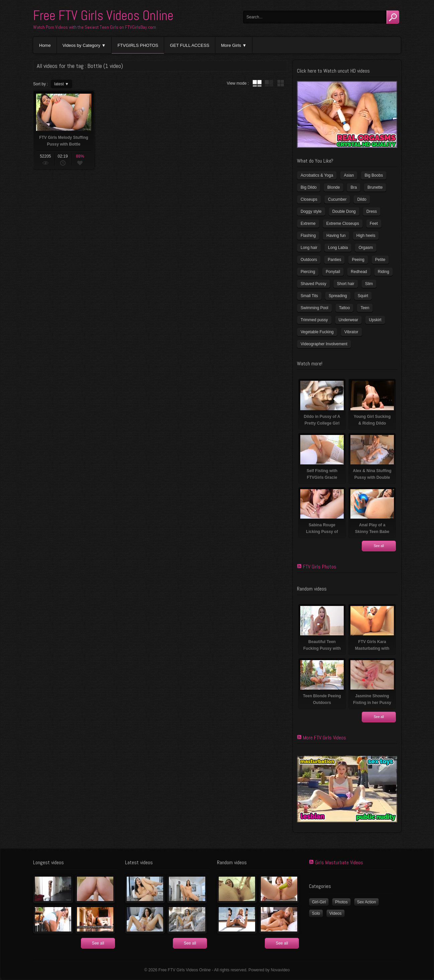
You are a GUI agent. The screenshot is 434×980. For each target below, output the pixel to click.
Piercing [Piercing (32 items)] (308, 272)
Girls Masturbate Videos (339, 862)
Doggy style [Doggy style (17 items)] (311, 211)
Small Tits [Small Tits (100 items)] (309, 296)
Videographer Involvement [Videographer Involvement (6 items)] (324, 344)
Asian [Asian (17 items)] (349, 175)
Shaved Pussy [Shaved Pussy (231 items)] (313, 284)
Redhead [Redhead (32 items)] (359, 272)
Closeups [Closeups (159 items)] (309, 199)
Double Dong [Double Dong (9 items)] (344, 211)
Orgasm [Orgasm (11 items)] (366, 248)
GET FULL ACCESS (190, 45)
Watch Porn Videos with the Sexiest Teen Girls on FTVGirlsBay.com (95, 27)
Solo (316, 913)
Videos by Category (81, 45)
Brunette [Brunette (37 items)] (375, 187)
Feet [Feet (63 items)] (374, 224)
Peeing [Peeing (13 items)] (358, 260)
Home (45, 45)
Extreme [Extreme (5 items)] (308, 224)
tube (257, 83)
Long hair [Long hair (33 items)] (309, 248)
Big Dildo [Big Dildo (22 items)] (309, 187)
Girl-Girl (319, 902)
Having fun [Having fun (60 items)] (336, 236)
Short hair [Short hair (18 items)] (346, 284)
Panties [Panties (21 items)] (334, 260)
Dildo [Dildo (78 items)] (362, 199)
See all (379, 546)
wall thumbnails (281, 83)
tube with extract (269, 83)
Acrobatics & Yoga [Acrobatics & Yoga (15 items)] (317, 175)
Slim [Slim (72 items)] (369, 284)
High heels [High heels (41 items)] (366, 236)
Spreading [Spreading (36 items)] (338, 296)
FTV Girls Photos (320, 567)
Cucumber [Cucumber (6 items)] (337, 199)
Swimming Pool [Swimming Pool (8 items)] (314, 308)
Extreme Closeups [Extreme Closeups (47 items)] (343, 224)
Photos (341, 902)
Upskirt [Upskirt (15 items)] (375, 320)
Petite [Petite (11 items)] (380, 260)
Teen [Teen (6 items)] (365, 308)
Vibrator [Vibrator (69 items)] (351, 332)
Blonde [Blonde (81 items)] (334, 187)
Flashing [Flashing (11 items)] (308, 236)
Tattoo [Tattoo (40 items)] (345, 308)
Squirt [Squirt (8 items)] (363, 296)
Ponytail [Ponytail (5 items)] (333, 272)
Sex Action (367, 902)
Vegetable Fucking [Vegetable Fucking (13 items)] (317, 332)
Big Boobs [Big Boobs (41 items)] (374, 175)
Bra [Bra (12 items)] (354, 187)
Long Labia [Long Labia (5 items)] (338, 248)
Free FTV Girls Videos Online (103, 16)
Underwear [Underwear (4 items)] (349, 320)
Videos (335, 913)
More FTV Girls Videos (324, 738)
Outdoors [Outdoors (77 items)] (309, 260)
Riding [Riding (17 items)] (384, 272)
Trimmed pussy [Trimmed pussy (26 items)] (314, 320)
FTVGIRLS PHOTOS (138, 45)
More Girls (231, 45)
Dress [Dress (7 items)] (372, 211)
